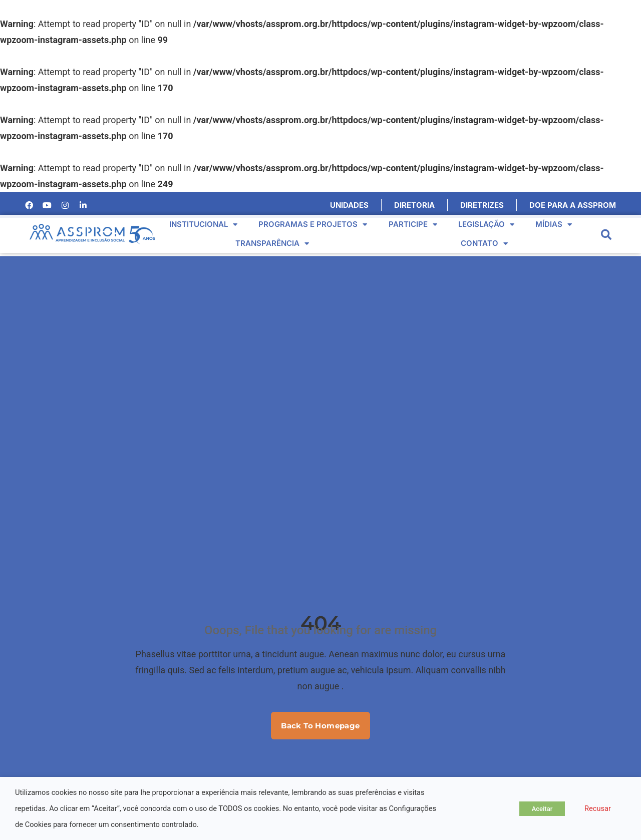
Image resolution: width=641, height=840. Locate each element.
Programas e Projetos (313, 218)
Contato (484, 237)
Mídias (554, 218)
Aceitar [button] (542, 809)
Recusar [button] (598, 808)
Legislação (486, 218)
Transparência (272, 237)
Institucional (203, 218)
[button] (606, 228)
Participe (413, 218)
